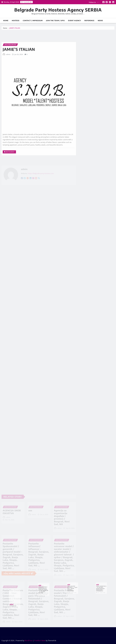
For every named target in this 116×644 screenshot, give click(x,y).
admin (8, 74)
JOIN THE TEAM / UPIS (55, 21)
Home (6, 21)
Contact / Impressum (33, 21)
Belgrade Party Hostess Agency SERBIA (58, 10)
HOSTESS (16, 21)
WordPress (29, 641)
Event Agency (75, 21)
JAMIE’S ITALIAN (15, 29)
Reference (89, 21)
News (100, 21)
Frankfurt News (40, 641)
